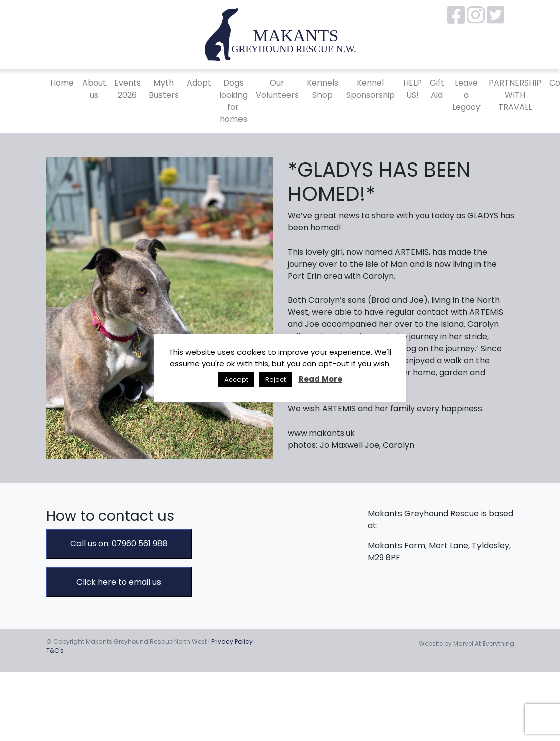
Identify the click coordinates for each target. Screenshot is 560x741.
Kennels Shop (323, 89)
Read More (321, 379)
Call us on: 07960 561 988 (119, 544)
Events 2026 (128, 89)
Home (62, 83)
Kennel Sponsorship (371, 89)
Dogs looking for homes (233, 101)
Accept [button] (236, 380)
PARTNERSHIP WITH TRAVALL (515, 95)
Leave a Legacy (466, 95)
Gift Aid (437, 89)
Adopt (199, 83)
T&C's (55, 651)
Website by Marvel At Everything (466, 644)
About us (94, 89)
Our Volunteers (277, 89)
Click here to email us (119, 582)
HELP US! (412, 89)
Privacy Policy (232, 642)
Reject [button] (275, 380)
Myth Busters (164, 89)
